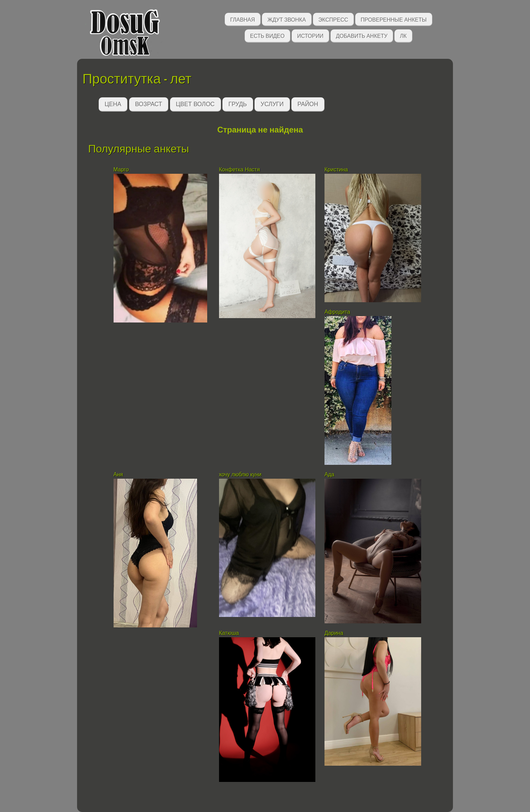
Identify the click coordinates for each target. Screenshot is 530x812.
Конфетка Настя (239, 170)
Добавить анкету (362, 35)
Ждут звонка (287, 19)
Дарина (334, 633)
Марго (121, 170)
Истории (310, 35)
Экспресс (333, 19)
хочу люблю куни (240, 474)
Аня (118, 474)
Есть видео (267, 35)
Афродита (337, 312)
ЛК (403, 35)
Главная (243, 19)
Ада (329, 474)
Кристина (337, 170)
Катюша (229, 633)
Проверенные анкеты (394, 19)
